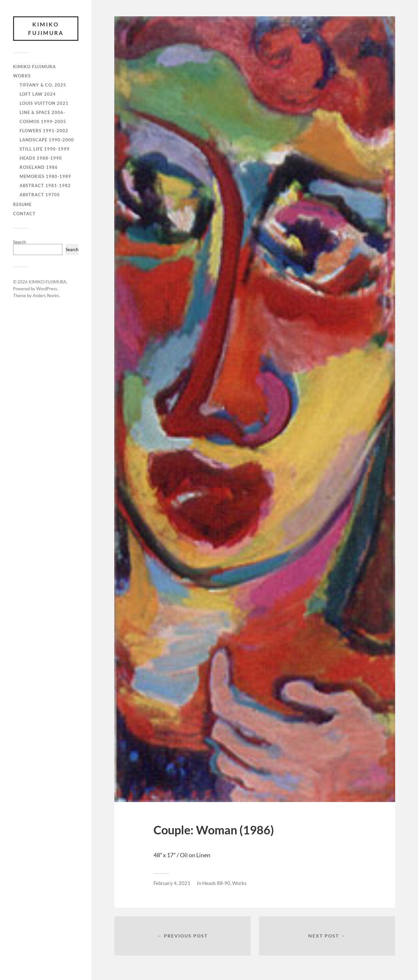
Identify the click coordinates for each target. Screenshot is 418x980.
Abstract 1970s (40, 195)
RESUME (22, 204)
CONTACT (24, 214)
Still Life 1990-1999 (45, 149)
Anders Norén (46, 296)
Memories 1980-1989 (45, 176)
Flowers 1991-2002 (44, 131)
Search (19, 242)
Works (239, 883)
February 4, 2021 (172, 883)
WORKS (22, 76)
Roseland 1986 (39, 167)
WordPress (47, 289)
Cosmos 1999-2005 (43, 121)
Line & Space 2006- (42, 112)
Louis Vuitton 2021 (44, 103)
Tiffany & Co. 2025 (43, 85)
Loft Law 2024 (38, 94)
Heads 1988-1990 (41, 158)
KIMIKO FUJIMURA (46, 29)
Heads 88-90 (216, 883)
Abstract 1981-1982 (45, 185)
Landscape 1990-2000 (47, 140)
